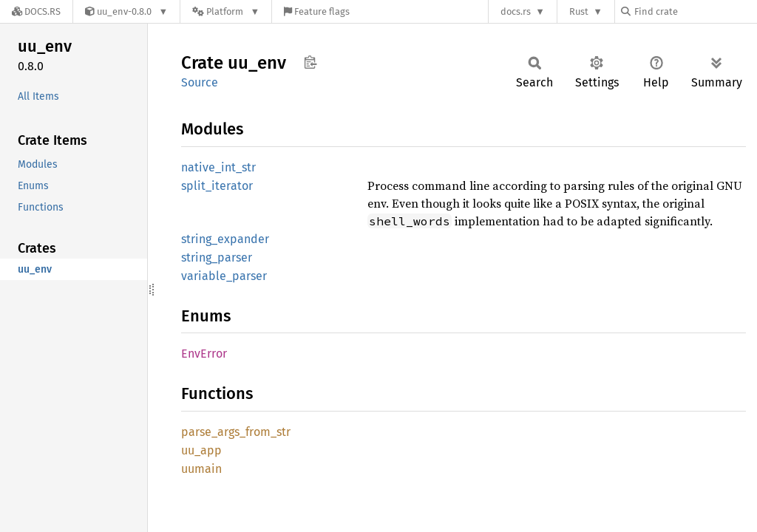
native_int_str (218, 167)
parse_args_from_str (236, 432)
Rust (579, 11)
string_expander (225, 239)
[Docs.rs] (36, 11)
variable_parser (224, 276)
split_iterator (217, 186)
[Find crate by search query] (695, 11)
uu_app (201, 450)
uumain (201, 469)
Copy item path (310, 62)
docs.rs (516, 11)
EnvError (204, 354)
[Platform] (226, 11)
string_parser (217, 258)
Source (200, 82)
